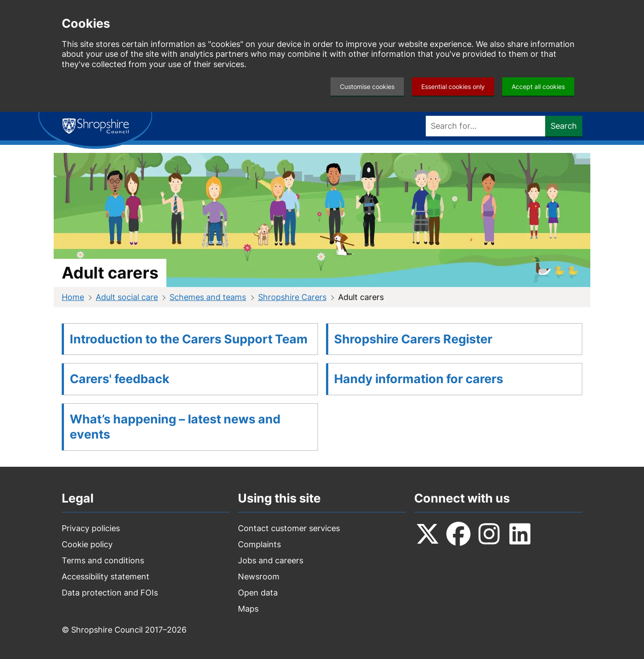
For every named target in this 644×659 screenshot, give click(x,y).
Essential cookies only (453, 87)
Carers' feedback (120, 379)
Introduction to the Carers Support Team (189, 339)
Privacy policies (91, 528)
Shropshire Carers (292, 297)
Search (564, 126)
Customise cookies (367, 87)
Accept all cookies (538, 87)
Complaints (259, 544)
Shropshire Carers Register (413, 339)
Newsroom (259, 577)
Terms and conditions (103, 560)
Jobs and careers (271, 560)
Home (73, 297)
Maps (248, 609)
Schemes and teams (208, 297)
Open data (258, 593)
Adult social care (127, 297)
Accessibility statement (106, 577)
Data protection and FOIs (110, 593)
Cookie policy (87, 544)
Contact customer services (289, 528)
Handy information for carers (419, 379)
